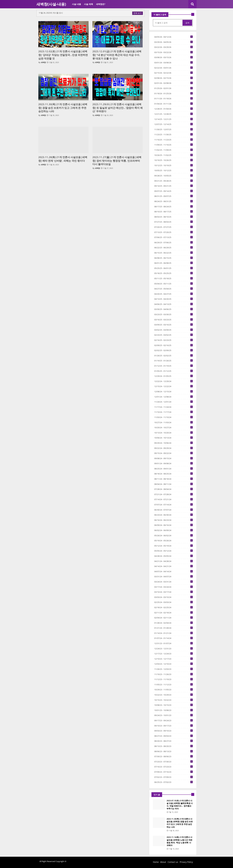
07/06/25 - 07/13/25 (173, 237)
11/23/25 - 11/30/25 (173, 134)
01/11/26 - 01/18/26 (173, 99)
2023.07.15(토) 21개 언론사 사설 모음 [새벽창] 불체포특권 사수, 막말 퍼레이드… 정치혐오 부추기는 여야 (180, 805)
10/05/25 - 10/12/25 (173, 170)
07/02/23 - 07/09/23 (173, 777)
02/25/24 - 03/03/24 (173, 602)
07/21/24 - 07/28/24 (173, 494)
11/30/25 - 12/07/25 (173, 129)
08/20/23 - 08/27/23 (173, 741)
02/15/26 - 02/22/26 (173, 73)
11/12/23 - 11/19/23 (173, 679)
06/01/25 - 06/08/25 (173, 263)
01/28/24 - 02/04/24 (173, 623)
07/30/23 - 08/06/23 (173, 756)
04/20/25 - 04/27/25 (173, 294)
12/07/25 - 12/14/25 (173, 124)
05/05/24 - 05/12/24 (173, 551)
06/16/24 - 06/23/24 (173, 520)
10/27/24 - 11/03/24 (173, 422)
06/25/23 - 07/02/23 (173, 782)
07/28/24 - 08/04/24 (173, 489)
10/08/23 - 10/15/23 (173, 705)
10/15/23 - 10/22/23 (173, 700)
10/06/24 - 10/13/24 (173, 438)
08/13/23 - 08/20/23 (173, 746)
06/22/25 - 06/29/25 (173, 248)
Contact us (173, 862)
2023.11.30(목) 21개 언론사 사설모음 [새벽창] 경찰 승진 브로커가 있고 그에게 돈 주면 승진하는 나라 (180, 823)
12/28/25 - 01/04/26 (173, 109)
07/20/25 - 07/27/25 (173, 227)
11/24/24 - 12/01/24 (173, 402)
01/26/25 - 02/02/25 (173, 356)
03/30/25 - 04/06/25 (173, 309)
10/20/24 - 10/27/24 (173, 427)
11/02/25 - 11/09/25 (173, 150)
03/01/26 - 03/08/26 (173, 63)
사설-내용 (76, 4)
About (163, 862)
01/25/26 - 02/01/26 (173, 88)
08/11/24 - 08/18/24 (173, 479)
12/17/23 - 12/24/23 (173, 654)
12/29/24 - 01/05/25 (173, 376)
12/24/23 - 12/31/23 (173, 649)
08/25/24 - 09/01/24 (173, 469)
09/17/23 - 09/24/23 (173, 720)
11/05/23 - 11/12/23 (173, 685)
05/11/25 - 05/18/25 (173, 278)
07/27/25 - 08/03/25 (173, 222)
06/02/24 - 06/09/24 (173, 530)
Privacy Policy (186, 862)
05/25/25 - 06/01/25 (173, 268)
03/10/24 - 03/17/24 (173, 592)
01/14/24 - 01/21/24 (173, 633)
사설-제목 (88, 4)
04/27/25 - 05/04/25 (173, 289)
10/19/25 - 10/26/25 (173, 160)
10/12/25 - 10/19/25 (173, 165)
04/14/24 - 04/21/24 (173, 566)
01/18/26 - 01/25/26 (173, 93)
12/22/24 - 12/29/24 (173, 381)
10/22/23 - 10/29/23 (173, 695)
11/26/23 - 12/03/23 (173, 669)
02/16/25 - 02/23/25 (173, 340)
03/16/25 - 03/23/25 (173, 320)
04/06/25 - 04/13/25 (173, 304)
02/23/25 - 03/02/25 (173, 335)
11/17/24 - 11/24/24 (173, 407)
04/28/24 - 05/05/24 (173, 556)
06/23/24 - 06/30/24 (173, 515)
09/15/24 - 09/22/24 (173, 453)
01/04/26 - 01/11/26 (173, 104)
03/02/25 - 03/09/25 (173, 330)
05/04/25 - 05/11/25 (173, 284)
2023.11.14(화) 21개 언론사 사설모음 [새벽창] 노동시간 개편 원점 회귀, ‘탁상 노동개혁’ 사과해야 (179, 841)
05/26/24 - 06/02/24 (173, 535)
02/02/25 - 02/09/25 (173, 350)
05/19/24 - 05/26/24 (173, 541)
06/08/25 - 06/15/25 (173, 258)
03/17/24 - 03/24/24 (173, 587)
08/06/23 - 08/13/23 (173, 751)
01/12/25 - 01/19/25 (173, 366)
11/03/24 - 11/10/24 (173, 417)
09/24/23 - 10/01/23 (173, 715)
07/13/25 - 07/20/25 (173, 232)
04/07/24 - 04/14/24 (173, 571)
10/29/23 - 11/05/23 (173, 690)
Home (156, 862)
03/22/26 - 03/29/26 (173, 47)
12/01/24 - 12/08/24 (173, 397)
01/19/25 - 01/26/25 (173, 361)
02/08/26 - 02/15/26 (173, 78)
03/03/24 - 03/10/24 (173, 597)
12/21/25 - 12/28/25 (173, 114)
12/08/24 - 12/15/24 (173, 392)
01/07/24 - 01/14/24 (173, 638)
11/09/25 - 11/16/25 (173, 145)
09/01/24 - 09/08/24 (173, 463)
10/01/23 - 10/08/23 (173, 710)
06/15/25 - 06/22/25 (173, 253)
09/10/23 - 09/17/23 (173, 726)
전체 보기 (138, 13)
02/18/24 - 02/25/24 (173, 607)
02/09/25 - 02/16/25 (173, 345)
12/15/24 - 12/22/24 (173, 386)
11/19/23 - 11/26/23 (173, 674)
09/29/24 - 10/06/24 (173, 443)
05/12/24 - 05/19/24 (173, 546)
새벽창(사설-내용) (51, 4)
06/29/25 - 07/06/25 (173, 242)
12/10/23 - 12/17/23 (173, 659)
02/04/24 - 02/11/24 (173, 618)
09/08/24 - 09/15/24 (173, 458)
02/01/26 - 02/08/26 (173, 83)
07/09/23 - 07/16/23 (173, 772)
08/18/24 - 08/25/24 (173, 474)
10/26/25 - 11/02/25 (173, 155)
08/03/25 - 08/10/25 (173, 217)
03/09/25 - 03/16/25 (173, 325)
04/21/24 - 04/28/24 (173, 561)
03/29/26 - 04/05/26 (173, 42)
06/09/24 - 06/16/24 (173, 525)
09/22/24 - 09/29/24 (173, 448)
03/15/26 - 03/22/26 (173, 52)
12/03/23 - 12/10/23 (173, 664)
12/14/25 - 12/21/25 (173, 119)
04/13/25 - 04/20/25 (173, 299)
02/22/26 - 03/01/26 (173, 68)
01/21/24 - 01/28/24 (173, 628)
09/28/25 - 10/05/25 (173, 176)
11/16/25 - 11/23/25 (173, 140)
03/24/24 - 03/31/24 (173, 582)
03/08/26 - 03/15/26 (173, 57)
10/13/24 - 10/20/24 (173, 433)
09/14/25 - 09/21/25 (173, 186)
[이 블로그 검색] (168, 23)
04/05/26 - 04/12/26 (173, 37)
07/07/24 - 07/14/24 (173, 505)
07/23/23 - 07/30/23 (173, 762)
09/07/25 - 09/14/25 (173, 191)
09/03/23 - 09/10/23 (173, 731)
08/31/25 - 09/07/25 (173, 196)
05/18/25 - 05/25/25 (173, 273)
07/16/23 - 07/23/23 (173, 767)
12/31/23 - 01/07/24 (173, 643)
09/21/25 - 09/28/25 (173, 181)
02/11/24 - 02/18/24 (173, 613)
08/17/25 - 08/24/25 (173, 207)
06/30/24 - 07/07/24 (173, 510)
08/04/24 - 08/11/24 (173, 484)
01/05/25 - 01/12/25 (173, 371)
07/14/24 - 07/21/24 (173, 499)
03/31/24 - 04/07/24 (173, 576)
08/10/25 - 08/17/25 (173, 212)
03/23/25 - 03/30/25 (173, 314)
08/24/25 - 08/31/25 (173, 201)
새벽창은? (101, 4)
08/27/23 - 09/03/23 (173, 736)
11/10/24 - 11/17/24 (173, 412)
